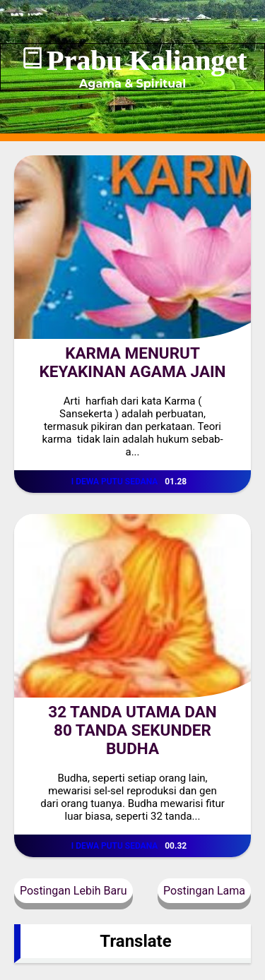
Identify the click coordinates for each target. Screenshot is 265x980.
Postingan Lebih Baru (73, 891)
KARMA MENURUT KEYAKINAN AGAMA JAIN (133, 362)
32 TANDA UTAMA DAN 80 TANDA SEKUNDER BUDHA (132, 730)
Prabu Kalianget (147, 60)
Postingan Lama (204, 891)
